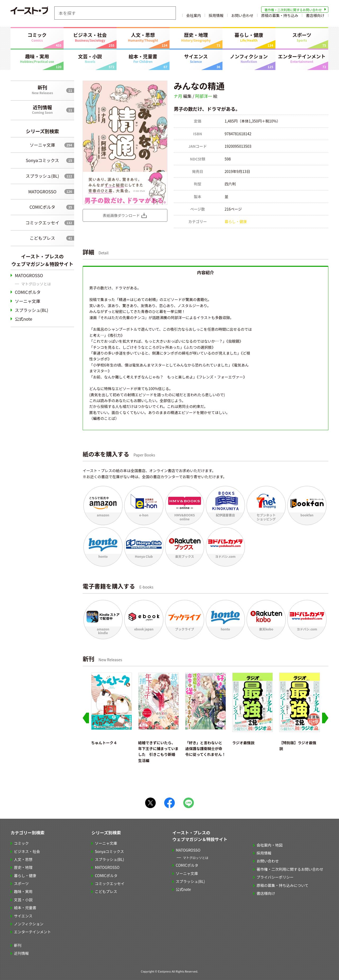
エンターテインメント (302, 58)
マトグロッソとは (36, 284)
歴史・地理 (196, 37)
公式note (24, 319)
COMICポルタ (42, 207)
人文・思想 (143, 37)
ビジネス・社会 (90, 37)
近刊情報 (42, 109)
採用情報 (216, 17)
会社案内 (194, 17)
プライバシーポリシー (275, 877)
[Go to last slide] (86, 718)
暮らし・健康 (249, 37)
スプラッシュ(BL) (42, 176)
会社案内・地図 (270, 845)
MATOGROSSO (42, 191)
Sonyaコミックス (42, 160)
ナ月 (178, 96)
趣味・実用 (37, 58)
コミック (37, 37)
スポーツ (302, 37)
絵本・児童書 (143, 58)
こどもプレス (42, 238)
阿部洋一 (204, 96)
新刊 (42, 89)
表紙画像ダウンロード (121, 215)
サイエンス (196, 58)
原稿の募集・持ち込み (280, 17)
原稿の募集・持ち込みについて (283, 885)
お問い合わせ (242, 17)
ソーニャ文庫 (42, 145)
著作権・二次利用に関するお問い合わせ (293, 10)
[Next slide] (325, 718)
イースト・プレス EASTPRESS (37, 13)
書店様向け (315, 17)
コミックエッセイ (42, 223)
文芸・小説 (90, 58)
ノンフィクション (249, 58)
